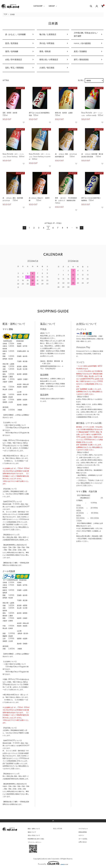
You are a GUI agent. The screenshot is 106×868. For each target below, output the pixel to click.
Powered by (53, 863)
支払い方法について (34, 835)
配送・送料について (34, 829)
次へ (82, 228)
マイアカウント (83, 829)
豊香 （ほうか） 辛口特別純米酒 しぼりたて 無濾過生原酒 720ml (67, 201)
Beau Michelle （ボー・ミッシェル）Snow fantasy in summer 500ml (40, 157)
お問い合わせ (83, 842)
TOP (5, 15)
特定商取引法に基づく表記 (36, 839)
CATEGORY (38, 6)
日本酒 (12, 15)
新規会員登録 (83, 832)
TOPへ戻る (53, 821)
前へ (24, 228)
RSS (55, 829)
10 (77, 228)
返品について (32, 832)
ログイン (81, 835)
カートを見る (83, 839)
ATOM (60, 829)
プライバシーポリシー (35, 842)
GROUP (52, 6)
